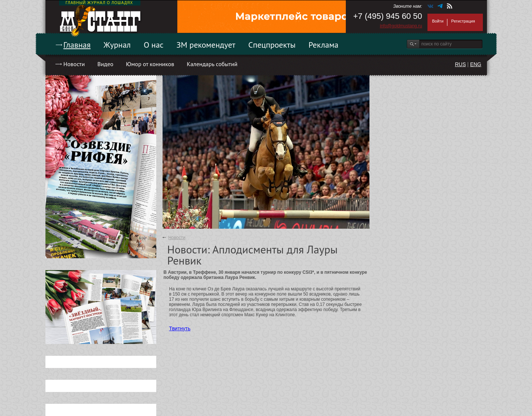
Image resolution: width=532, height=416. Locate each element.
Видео (105, 64)
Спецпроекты (272, 45)
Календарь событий (212, 64)
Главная (77, 45)
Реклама (323, 45)
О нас (154, 45)
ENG (475, 64)
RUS (460, 64)
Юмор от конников (150, 64)
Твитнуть (180, 328)
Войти (438, 21)
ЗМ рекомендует (206, 45)
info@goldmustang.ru (401, 26)
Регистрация (463, 21)
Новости (74, 64)
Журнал (117, 45)
